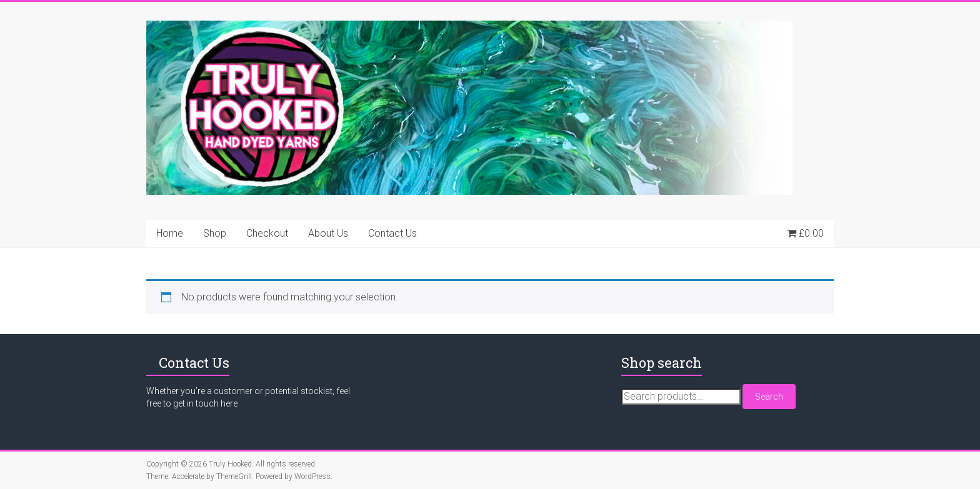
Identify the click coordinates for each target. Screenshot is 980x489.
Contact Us (392, 233)
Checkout (267, 233)
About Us (328, 233)
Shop (215, 233)
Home (170, 233)
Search (769, 397)
